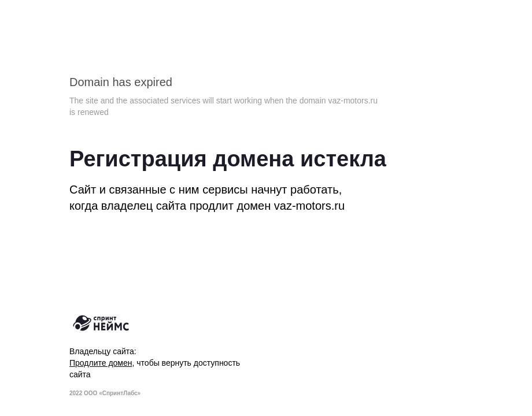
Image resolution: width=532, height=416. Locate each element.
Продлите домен (101, 363)
